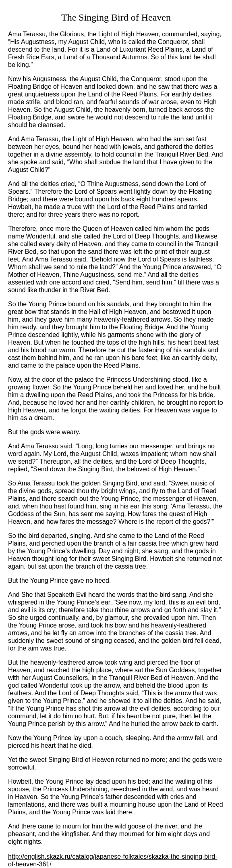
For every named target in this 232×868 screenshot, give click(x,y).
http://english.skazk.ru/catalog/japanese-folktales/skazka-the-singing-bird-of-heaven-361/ (113, 860)
